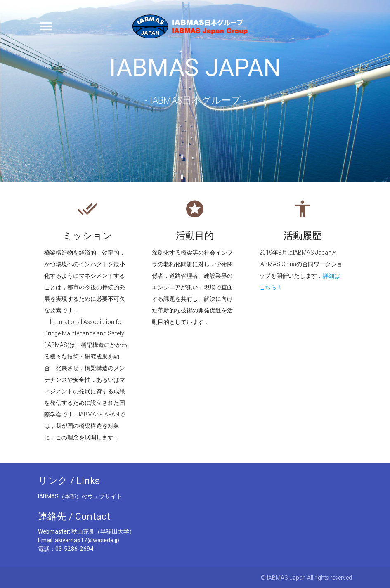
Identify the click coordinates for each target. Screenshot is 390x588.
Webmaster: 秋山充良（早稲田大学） (86, 531)
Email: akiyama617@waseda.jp (79, 540)
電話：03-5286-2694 (66, 549)
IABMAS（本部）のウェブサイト (80, 496)
